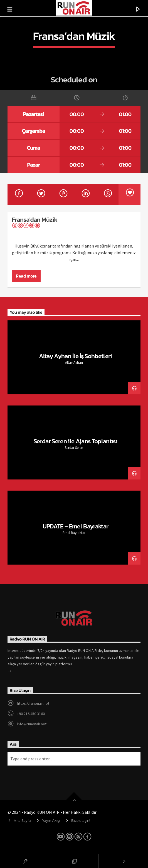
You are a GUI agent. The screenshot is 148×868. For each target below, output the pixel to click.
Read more (26, 276)
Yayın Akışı (51, 820)
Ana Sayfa (22, 820)
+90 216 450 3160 (31, 714)
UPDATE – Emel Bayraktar (76, 526)
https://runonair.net (33, 703)
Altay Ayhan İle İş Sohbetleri (75, 356)
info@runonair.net (32, 724)
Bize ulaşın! (81, 820)
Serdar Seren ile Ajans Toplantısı (75, 441)
